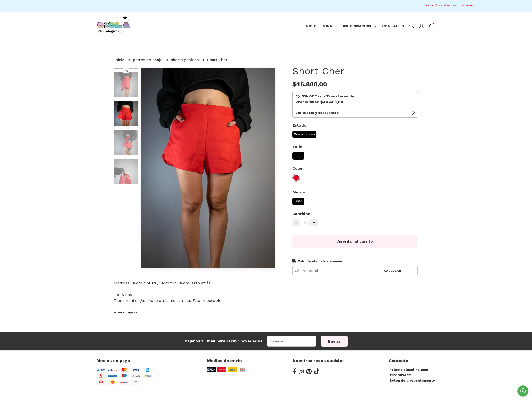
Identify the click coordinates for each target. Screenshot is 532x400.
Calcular (393, 271)
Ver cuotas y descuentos (317, 113)
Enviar (334, 341)
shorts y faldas (185, 60)
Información (360, 26)
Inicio (311, 26)
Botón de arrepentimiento (412, 380)
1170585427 (400, 375)
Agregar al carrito (355, 241)
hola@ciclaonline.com (409, 370)
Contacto (393, 26)
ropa (330, 26)
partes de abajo (148, 60)
